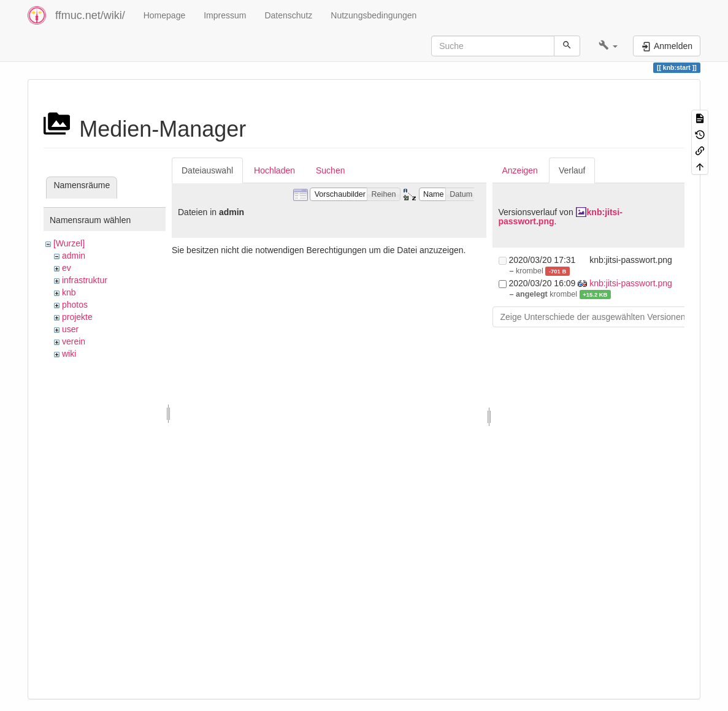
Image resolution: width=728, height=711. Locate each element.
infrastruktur (85, 280)
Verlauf (572, 170)
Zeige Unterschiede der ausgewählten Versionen (593, 317)
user (70, 329)
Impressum (225, 15)
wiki (69, 354)
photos (75, 305)
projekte (77, 317)
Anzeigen (520, 170)
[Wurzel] (69, 243)
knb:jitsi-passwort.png (631, 283)
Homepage (165, 15)
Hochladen (274, 170)
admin (74, 256)
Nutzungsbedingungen (374, 15)
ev (67, 268)
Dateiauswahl (207, 170)
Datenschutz (288, 15)
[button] (608, 46)
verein (74, 341)
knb (69, 292)
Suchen (330, 170)
